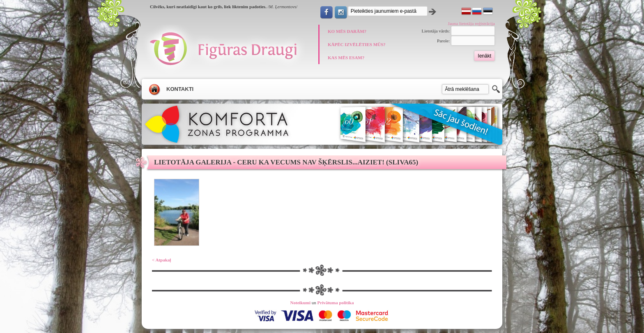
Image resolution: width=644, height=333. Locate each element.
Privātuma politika (336, 303)
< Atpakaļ (161, 260)
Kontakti (180, 89)
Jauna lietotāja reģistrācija (471, 23)
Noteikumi (301, 303)
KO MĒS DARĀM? (347, 31)
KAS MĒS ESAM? (346, 58)
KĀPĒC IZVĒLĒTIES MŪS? (357, 44)
